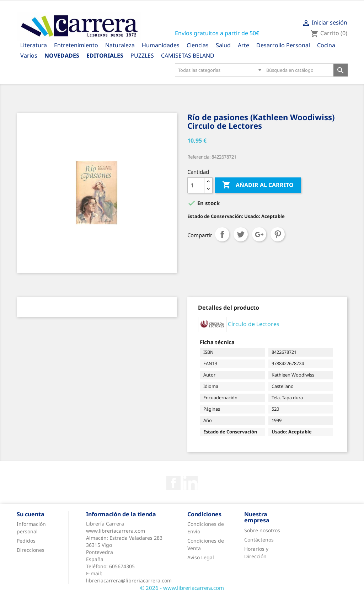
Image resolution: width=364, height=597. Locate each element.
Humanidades (161, 45)
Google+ (259, 234)
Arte (243, 45)
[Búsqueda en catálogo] (299, 70)
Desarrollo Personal (283, 45)
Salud (223, 45)
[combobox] (219, 70)
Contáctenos (259, 540)
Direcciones (31, 550)
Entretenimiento (76, 45)
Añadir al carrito (258, 185)
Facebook (173, 483)
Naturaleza (120, 45)
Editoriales (105, 55)
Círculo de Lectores (254, 324)
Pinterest (278, 234)
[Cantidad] (196, 185)
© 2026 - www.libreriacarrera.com (182, 588)
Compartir (222, 234)
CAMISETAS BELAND (188, 55)
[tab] (229, 308)
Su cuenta (31, 514)
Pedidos (26, 541)
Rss (191, 483)
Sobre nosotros (262, 530)
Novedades (62, 55)
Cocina (326, 45)
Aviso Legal (201, 557)
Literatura (34, 45)
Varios (29, 55)
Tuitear (241, 234)
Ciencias (198, 45)
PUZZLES (142, 55)
